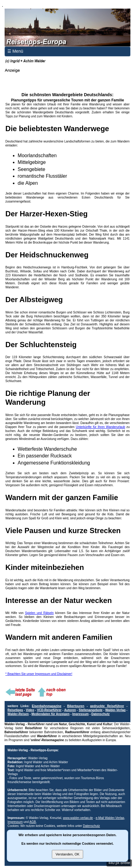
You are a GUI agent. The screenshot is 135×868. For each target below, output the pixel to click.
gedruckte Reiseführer (107, 706)
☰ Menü (15, 51)
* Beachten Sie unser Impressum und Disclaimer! (39, 674)
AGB (33, 822)
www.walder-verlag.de (78, 818)
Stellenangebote (91, 710)
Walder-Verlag (115, 710)
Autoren (70, 710)
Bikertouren (76, 706)
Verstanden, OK (67, 854)
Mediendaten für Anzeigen (51, 714)
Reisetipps (15, 710)
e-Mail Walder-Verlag (110, 818)
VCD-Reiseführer (49, 710)
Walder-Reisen (18, 714)
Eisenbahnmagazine (47, 706)
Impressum (81, 714)
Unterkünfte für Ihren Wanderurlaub (100, 427)
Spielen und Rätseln (39, 613)
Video (30, 710)
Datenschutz (100, 714)
